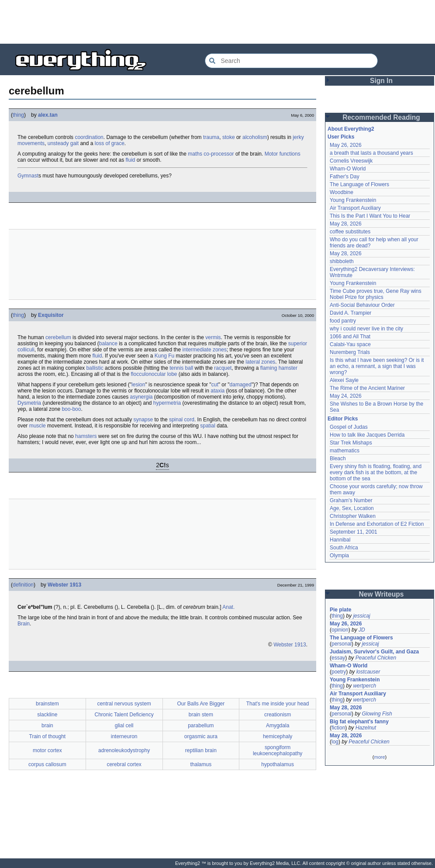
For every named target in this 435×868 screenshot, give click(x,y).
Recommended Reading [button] (381, 117)
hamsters (86, 436)
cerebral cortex (124, 764)
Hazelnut (366, 728)
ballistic (95, 368)
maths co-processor (211, 154)
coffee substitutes (350, 232)
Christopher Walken (353, 516)
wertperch (364, 686)
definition (23, 585)
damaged (241, 385)
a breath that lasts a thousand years (371, 153)
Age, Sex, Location (352, 508)
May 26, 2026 (346, 145)
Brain (24, 624)
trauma (211, 137)
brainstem (47, 704)
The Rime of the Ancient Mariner (367, 388)
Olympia (339, 556)
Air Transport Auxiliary (355, 208)
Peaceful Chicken (376, 658)
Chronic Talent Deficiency (124, 715)
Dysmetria (29, 403)
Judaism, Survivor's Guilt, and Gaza (374, 652)
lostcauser (368, 672)
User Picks (341, 137)
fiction (338, 728)
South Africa (344, 548)
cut (215, 385)
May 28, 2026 (346, 224)
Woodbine (342, 192)
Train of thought (48, 736)
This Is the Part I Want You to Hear (370, 216)
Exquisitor (51, 315)
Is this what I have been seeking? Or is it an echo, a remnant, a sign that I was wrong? (378, 366)
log (335, 742)
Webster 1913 (64, 585)
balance (108, 344)
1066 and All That (350, 337)
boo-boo (71, 409)
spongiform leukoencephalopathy (278, 750)
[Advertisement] (217, 22)
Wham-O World (348, 169)
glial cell (124, 726)
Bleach (338, 458)
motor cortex (47, 750)
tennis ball (181, 368)
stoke (229, 137)
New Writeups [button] (381, 594)
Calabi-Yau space (350, 344)
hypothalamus (278, 764)
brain (47, 726)
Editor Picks (343, 419)
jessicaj (361, 616)
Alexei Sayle (344, 380)
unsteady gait (63, 143)
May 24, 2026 (346, 396)
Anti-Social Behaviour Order (362, 305)
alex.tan (48, 115)
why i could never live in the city (366, 329)
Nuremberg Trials (350, 352)
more (379, 757)
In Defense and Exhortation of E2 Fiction (377, 524)
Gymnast (28, 176)
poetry (339, 672)
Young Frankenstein (353, 200)
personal (342, 644)
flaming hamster (279, 368)
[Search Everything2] (291, 61)
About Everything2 (351, 129)
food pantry (343, 321)
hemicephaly (278, 736)
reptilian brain (201, 750)
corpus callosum (47, 764)
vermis (213, 337)
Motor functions (283, 154)
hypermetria (167, 403)
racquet (223, 368)
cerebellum (58, 337)
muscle (38, 426)
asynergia (142, 397)
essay (338, 658)
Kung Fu (164, 356)
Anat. (228, 607)
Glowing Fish (377, 714)
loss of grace (110, 143)
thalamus (201, 764)
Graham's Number (351, 500)
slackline (47, 715)
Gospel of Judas (349, 427)
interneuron (124, 736)
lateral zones (260, 362)
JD (362, 630)
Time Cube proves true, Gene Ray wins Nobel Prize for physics (376, 294)
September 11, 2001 (354, 532)
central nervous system (124, 704)
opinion (340, 630)
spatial (208, 426)
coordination (89, 137)
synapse (143, 420)
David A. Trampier (350, 313)
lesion (138, 385)
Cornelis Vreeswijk (351, 161)
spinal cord (182, 420)
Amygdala (278, 726)
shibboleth (342, 261)
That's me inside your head (278, 704)
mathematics (345, 451)
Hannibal (340, 540)
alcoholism (255, 137)
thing (18, 115)
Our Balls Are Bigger (201, 704)
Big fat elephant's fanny (359, 722)
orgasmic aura (201, 736)
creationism (278, 715)
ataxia (217, 391)
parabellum (201, 726)
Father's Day (345, 177)
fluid (130, 160)
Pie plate (340, 610)
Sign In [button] (381, 81)
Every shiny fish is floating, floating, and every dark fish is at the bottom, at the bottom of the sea (376, 472)
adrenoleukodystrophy (124, 750)
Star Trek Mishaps (351, 443)
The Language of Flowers (359, 184)
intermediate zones (205, 350)
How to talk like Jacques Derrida (367, 435)
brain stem (201, 715)
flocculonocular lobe (154, 374)
